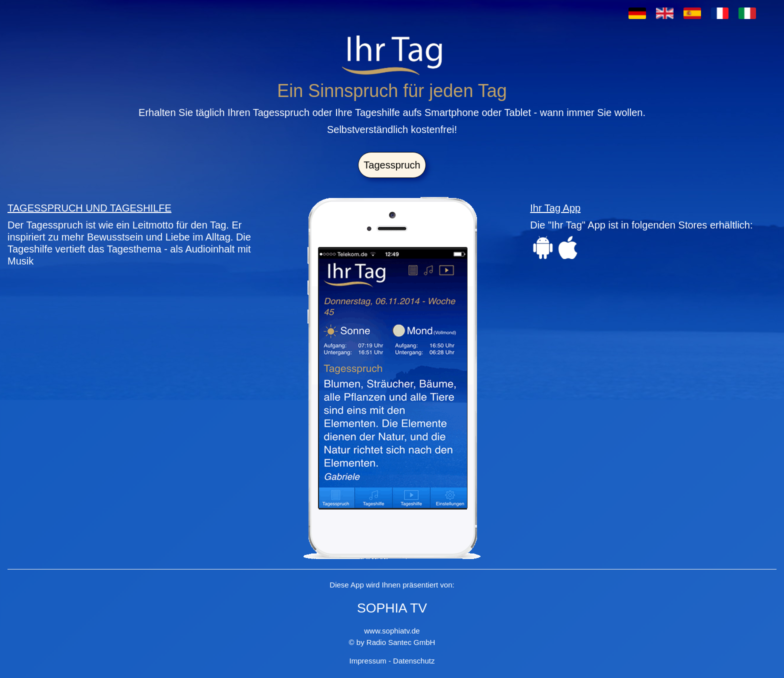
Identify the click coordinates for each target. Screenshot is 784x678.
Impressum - (371, 661)
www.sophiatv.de (392, 631)
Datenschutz (414, 661)
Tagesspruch (392, 165)
